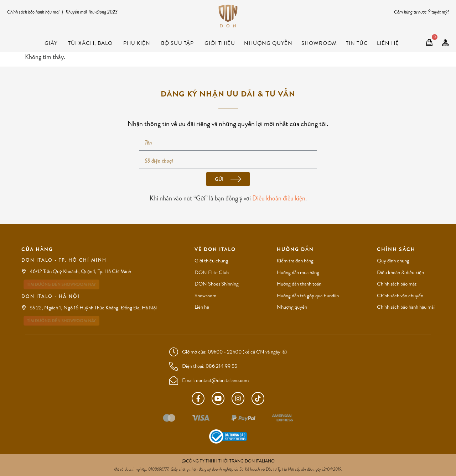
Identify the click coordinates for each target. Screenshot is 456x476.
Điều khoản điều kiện (279, 198)
